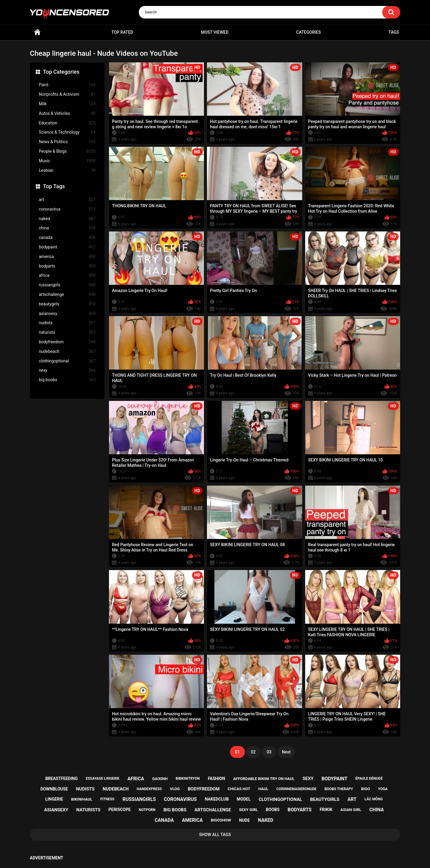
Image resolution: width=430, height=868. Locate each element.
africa (67, 275)
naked (67, 219)
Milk (67, 104)
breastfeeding (62, 779)
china (67, 228)
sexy (67, 370)
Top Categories (61, 72)
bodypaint (67, 247)
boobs (273, 810)
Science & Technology (67, 132)
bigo (365, 789)
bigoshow (221, 820)
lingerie (54, 799)
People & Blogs (67, 151)
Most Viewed (215, 32)
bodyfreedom (67, 342)
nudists (67, 323)
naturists (67, 332)
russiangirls (67, 285)
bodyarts (67, 266)
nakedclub (217, 799)
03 (269, 752)
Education (67, 123)
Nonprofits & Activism (67, 94)
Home (37, 32)
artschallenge (67, 295)
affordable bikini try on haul (264, 779)
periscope (119, 810)
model (244, 799)
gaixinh (160, 779)
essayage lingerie (103, 779)
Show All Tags (215, 835)
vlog (175, 789)
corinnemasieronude (297, 789)
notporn (147, 810)
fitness (107, 799)
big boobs (67, 380)
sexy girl (249, 810)
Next (286, 752)
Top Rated (122, 32)
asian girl (351, 810)
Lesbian (67, 170)
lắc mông (374, 799)
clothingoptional (67, 361)
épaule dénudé (369, 779)
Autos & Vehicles (67, 113)
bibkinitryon (188, 779)
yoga (383, 789)
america (67, 257)
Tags (394, 32)
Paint (67, 85)
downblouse (54, 789)
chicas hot (239, 789)
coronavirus (67, 209)
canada (67, 238)
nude (244, 820)
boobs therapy (339, 789)
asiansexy (67, 314)
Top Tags (54, 186)
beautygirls (67, 304)
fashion (216, 779)
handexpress (149, 789)
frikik (326, 810)
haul (263, 789)
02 (253, 752)
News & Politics (67, 142)
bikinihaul (82, 799)
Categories (308, 32)
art (67, 200)
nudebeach (67, 352)
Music (67, 161)
